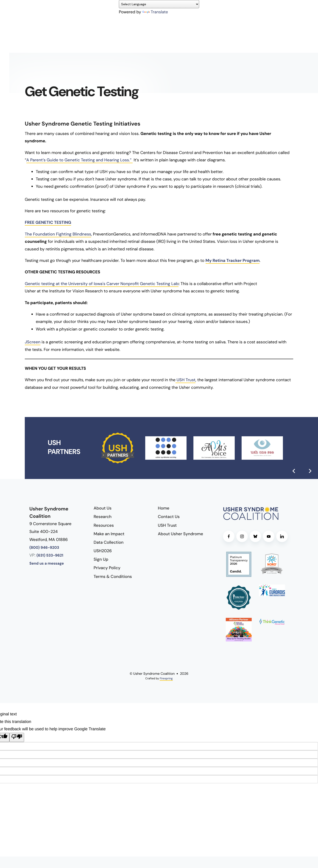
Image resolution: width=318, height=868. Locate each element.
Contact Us (169, 517)
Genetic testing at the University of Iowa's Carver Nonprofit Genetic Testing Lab (102, 284)
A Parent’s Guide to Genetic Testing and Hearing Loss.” (79, 160)
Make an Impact (109, 534)
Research (103, 517)
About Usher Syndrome (180, 534)
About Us (103, 508)
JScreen (33, 342)
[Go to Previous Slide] (294, 471)
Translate (155, 12)
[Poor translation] (17, 737)
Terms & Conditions (113, 577)
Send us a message (47, 564)
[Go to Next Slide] (310, 471)
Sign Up (101, 559)
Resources (104, 525)
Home (164, 508)
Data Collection (109, 542)
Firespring (166, 678)
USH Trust (185, 380)
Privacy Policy (107, 568)
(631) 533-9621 (50, 556)
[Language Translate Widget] (159, 4)
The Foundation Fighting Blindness (58, 234)
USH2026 (103, 551)
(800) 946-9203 (44, 548)
